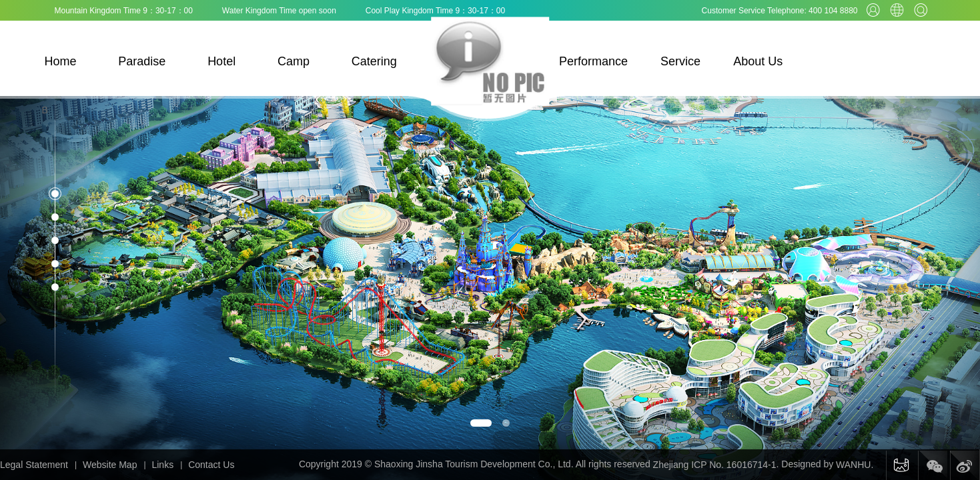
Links (162, 465)
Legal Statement (34, 465)
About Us (758, 61)
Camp (294, 61)
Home (61, 61)
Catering (374, 61)
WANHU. (855, 465)
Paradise (142, 61)
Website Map (110, 465)
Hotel (221, 61)
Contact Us (211, 465)
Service (680, 61)
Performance (593, 61)
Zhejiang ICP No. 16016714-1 (715, 465)
